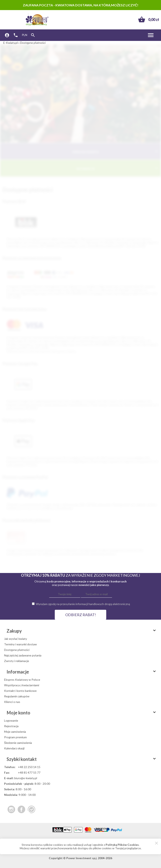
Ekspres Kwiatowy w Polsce (22, 680)
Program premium (15, 737)
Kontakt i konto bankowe (20, 691)
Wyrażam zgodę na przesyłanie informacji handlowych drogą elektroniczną (83, 604)
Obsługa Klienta (115, 151)
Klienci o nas (12, 702)
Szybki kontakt (82, 759)
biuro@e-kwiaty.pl (26, 778)
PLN (24, 35)
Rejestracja (11, 726)
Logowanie (11, 720)
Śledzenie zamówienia (18, 743)
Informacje (118, 168)
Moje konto (82, 713)
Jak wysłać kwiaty (16, 639)
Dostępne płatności (17, 650)
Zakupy (82, 631)
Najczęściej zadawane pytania (23, 655)
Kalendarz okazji (14, 748)
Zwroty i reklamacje (17, 661)
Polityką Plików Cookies (122, 845)
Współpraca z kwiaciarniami (22, 685)
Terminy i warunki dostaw (20, 644)
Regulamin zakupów (17, 696)
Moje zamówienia (15, 732)
